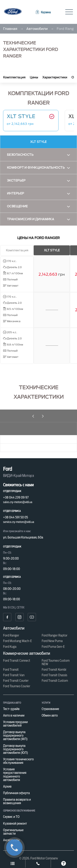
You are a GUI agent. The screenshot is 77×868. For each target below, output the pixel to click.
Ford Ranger (11, 635)
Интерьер (16, 193)
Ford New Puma (52, 641)
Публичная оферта (16, 793)
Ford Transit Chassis (54, 675)
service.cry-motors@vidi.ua (19, 522)
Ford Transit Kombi (54, 670)
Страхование (50, 709)
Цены (34, 77)
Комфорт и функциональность (36, 168)
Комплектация (14, 77)
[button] (43, 12)
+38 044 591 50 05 (16, 517)
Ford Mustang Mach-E (17, 641)
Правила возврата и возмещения (17, 801)
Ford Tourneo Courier (17, 686)
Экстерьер (16, 181)
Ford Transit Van (14, 675)
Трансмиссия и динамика (30, 219)
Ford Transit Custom (55, 681)
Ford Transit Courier (16, 681)
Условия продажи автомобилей (15, 724)
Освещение (17, 206)
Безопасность (20, 155)
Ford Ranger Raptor (55, 635)
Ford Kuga (10, 647)
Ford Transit (11, 670)
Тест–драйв (11, 709)
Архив (7, 786)
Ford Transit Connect (17, 661)
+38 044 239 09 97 (16, 497)
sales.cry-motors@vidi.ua (18, 502)
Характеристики (55, 77)
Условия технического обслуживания (18, 761)
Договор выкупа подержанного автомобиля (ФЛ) (15, 735)
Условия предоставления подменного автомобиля (15, 774)
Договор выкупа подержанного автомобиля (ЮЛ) (16, 749)
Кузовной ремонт (15, 823)
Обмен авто (50, 715)
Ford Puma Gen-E (53, 647)
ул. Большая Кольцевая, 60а (23, 537)
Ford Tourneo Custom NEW (56, 662)
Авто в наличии (14, 715)
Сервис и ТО (11, 817)
